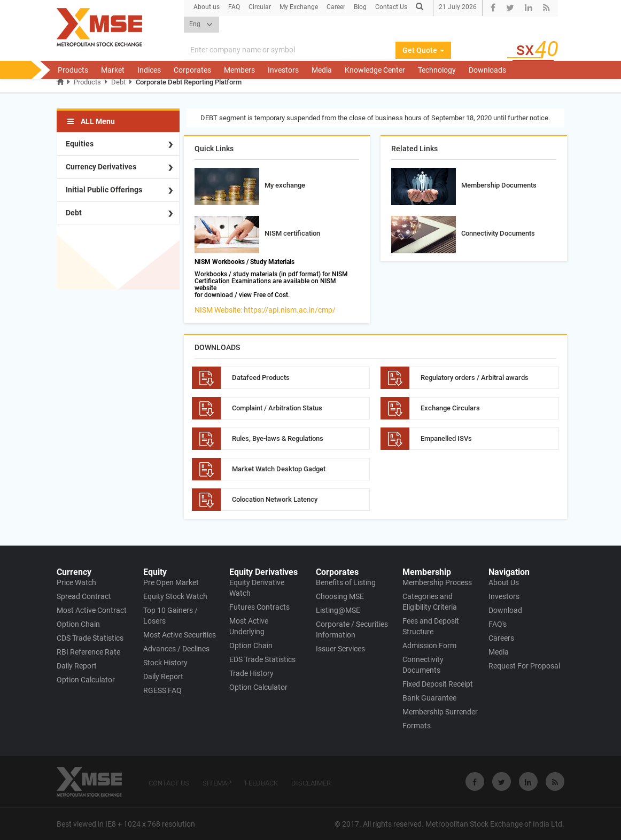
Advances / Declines (176, 649)
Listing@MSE (338, 610)
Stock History (165, 663)
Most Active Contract (92, 610)
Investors (283, 70)
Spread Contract (84, 596)
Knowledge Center (375, 70)
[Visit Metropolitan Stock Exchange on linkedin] (528, 781)
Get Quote (423, 50)
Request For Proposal (524, 666)
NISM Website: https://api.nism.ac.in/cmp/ (265, 310)
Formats (417, 726)
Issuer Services (340, 649)
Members (239, 70)
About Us (504, 582)
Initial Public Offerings (104, 190)
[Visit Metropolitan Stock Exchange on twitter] (502, 781)
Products (73, 70)
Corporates (192, 70)
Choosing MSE (340, 596)
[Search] (290, 50)
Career (336, 7)
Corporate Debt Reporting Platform (189, 82)
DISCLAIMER (311, 783)
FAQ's (498, 624)
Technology (437, 70)
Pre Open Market (171, 582)
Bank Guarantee (429, 698)
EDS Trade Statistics (262, 659)
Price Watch (76, 582)
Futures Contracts (259, 607)
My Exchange (299, 7)
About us (207, 7)
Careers (501, 638)
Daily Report (77, 666)
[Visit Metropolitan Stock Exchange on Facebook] (475, 781)
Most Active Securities (180, 635)
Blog (360, 7)
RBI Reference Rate (88, 652)
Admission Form (429, 645)
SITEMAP (217, 783)
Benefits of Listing (346, 582)
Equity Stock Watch (175, 596)
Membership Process (437, 582)
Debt (118, 82)
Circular (260, 7)
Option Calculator (86, 680)
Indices (149, 70)
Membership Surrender (440, 712)
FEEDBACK (261, 783)
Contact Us (391, 7)
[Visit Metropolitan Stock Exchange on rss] (555, 781)
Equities (80, 144)
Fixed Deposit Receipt (438, 684)
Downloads (487, 70)
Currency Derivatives (101, 167)
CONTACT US (169, 783)
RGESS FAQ (162, 690)
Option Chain (78, 624)
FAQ (234, 7)
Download (505, 610)
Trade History (251, 673)
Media (322, 70)
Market (113, 70)
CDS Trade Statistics (90, 638)
